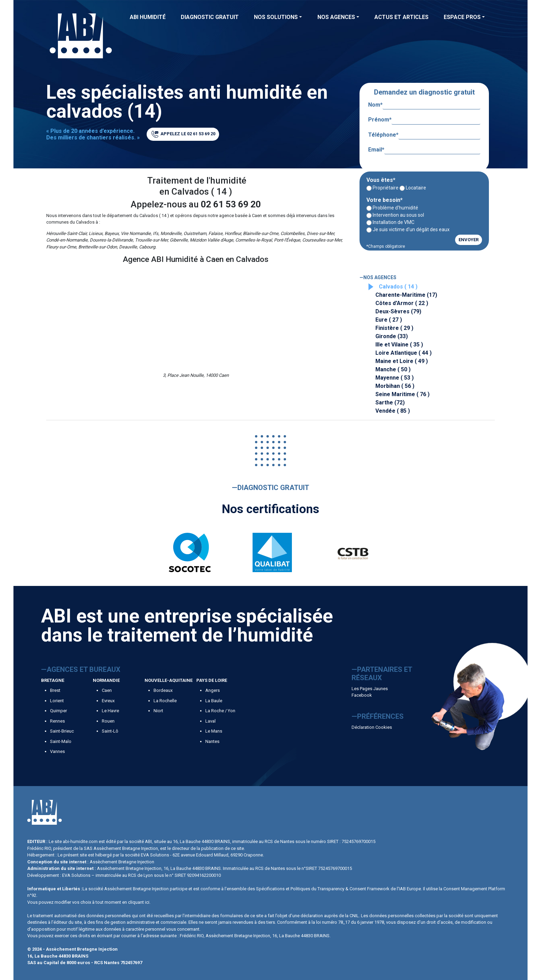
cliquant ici (139, 902)
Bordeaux (163, 690)
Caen (107, 690)
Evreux (108, 701)
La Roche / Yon (220, 711)
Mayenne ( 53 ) (395, 378)
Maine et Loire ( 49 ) (402, 361)
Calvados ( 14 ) (398, 287)
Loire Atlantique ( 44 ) (404, 353)
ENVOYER (469, 240)
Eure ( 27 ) (389, 320)
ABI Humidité (148, 17)
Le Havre (110, 711)
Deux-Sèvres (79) (398, 311)
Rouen (108, 721)
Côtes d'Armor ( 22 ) (402, 303)
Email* (424, 150)
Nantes (212, 741)
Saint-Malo (61, 741)
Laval (210, 721)
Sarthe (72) (390, 403)
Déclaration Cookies (372, 727)
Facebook (362, 695)
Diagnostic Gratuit (210, 17)
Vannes (57, 751)
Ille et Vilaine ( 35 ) (399, 345)
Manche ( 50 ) (393, 369)
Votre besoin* (385, 200)
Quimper (58, 711)
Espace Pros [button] (462, 17)
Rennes (57, 721)
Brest (55, 690)
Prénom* (424, 120)
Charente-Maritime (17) (406, 295)
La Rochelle (165, 701)
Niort (158, 711)
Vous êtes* (381, 180)
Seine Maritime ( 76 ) (402, 394)
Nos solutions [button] (276, 17)
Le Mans (214, 731)
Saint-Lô (110, 731)
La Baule (214, 701)
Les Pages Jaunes (370, 689)
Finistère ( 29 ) (394, 328)
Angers (213, 690)
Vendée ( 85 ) (393, 411)
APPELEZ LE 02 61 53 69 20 (183, 134)
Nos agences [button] (336, 17)
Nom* (424, 105)
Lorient (57, 701)
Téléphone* (424, 135)
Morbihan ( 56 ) (395, 386)
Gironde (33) (392, 336)
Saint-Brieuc (62, 731)
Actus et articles (401, 17)
